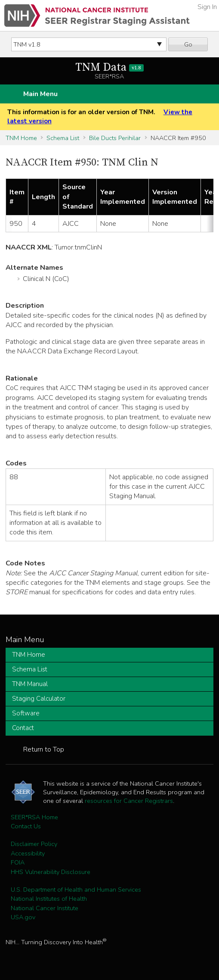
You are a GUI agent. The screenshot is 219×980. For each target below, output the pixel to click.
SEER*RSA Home (34, 817)
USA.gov (23, 917)
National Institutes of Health (49, 899)
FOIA (18, 862)
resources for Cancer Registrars (129, 801)
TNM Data (109, 67)
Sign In (207, 7)
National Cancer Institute (45, 908)
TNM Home (21, 138)
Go (188, 44)
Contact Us (26, 826)
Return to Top (44, 749)
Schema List (63, 138)
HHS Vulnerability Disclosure (51, 872)
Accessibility (28, 853)
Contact (23, 728)
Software (26, 713)
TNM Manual (30, 684)
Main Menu (40, 94)
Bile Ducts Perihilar (115, 138)
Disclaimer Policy (34, 844)
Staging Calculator (39, 699)
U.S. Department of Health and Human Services (76, 889)
